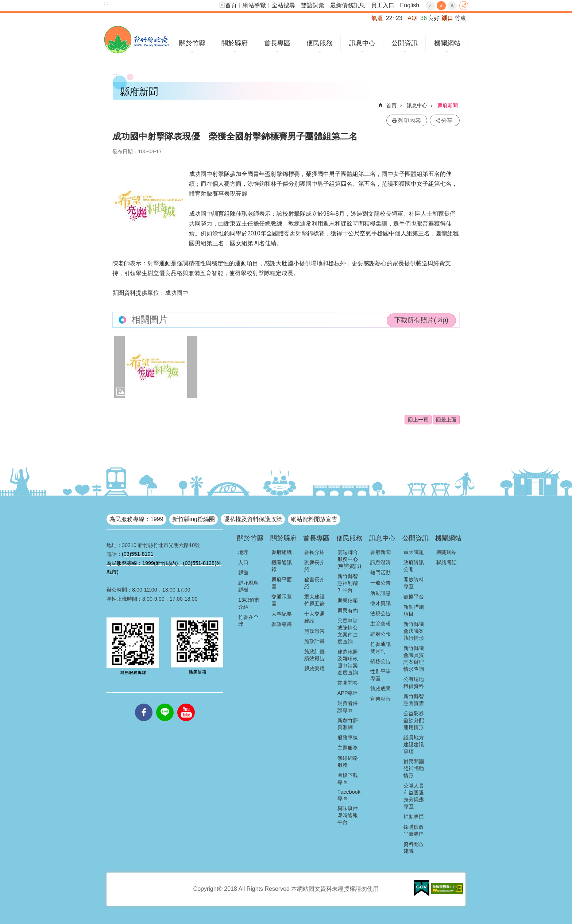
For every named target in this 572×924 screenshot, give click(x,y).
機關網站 (447, 43)
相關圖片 (150, 319)
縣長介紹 (314, 552)
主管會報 (380, 624)
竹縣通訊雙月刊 (380, 648)
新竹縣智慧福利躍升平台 (348, 583)
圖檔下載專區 (348, 779)
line (165, 704)
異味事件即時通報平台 (348, 815)
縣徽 (243, 573)
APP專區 (348, 693)
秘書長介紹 (314, 583)
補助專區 (414, 817)
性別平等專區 (380, 675)
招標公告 (380, 661)
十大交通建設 (314, 617)
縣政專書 (282, 624)
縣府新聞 (448, 105)
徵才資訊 (380, 603)
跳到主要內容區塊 (4, 4)
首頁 (391, 105)
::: (106, 3)
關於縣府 (235, 43)
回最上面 (446, 420)
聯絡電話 (447, 562)
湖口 (447, 18)
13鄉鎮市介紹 (249, 603)
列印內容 (409, 121)
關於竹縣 (192, 43)
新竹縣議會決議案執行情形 (414, 631)
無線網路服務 (348, 761)
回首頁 (228, 5)
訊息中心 (362, 43)
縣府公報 (380, 634)
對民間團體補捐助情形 (414, 769)
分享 (464, 6)
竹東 (460, 18)
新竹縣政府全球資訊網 (137, 40)
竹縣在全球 (248, 621)
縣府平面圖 (282, 583)
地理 (243, 552)
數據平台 (414, 597)
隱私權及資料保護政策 (253, 519)
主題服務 (348, 748)
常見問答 (348, 683)
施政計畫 (314, 641)
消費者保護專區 (348, 707)
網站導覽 (254, 5)
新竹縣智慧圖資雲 (414, 700)
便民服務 (320, 43)
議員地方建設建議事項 (414, 744)
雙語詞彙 (313, 5)
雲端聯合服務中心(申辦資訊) (349, 559)
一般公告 (380, 583)
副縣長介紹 (314, 566)
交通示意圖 (282, 600)
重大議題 (414, 552)
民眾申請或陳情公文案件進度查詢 (348, 631)
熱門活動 (380, 573)
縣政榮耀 (314, 669)
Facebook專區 (349, 795)
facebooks (144, 704)
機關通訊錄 (282, 566)
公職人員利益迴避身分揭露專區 (414, 796)
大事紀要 (282, 614)
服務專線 (348, 738)
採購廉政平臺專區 (414, 830)
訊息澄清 (380, 562)
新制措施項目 (414, 610)
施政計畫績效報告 (314, 655)
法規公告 (380, 613)
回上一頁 (418, 420)
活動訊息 (380, 593)
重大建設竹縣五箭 (314, 600)
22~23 (394, 18)
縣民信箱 (348, 600)
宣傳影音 (380, 699)
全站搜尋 (283, 5)
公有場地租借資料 (414, 683)
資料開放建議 (414, 848)
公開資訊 (405, 43)
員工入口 (383, 5)
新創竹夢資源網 (348, 724)
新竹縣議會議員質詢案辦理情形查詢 (414, 659)
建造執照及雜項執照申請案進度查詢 (348, 662)
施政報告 (314, 631)
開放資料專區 (414, 583)
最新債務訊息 (348, 5)
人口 (243, 562)
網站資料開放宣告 (314, 519)
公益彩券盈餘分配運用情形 (414, 720)
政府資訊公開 (414, 566)
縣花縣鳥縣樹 (248, 586)
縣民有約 (348, 611)
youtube (186, 704)
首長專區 (277, 43)
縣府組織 (282, 552)
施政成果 (380, 689)
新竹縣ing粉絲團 (194, 519)
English (410, 5)
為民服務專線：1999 (136, 519)
